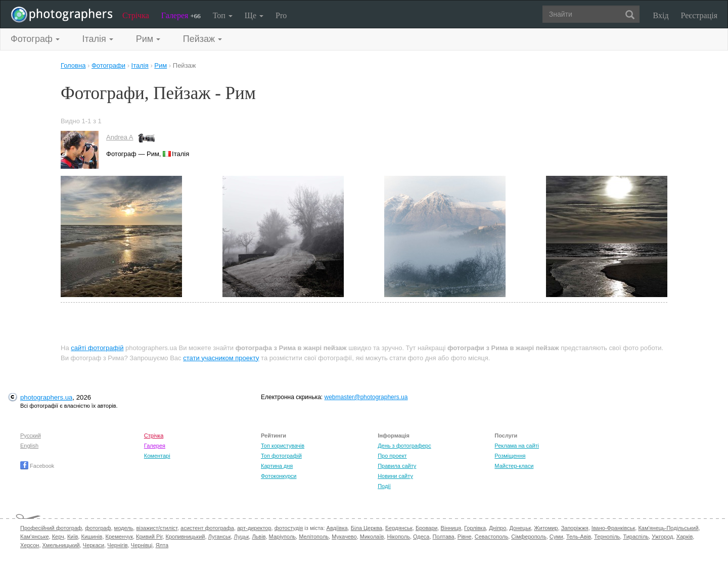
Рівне (465, 537)
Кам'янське (35, 537)
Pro (281, 15)
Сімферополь (529, 537)
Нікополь (398, 537)
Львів (259, 537)
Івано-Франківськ (613, 528)
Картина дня (277, 466)
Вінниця (451, 528)
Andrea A (120, 137)
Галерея (181, 15)
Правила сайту (397, 466)
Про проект (392, 456)
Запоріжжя (575, 528)
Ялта (162, 545)
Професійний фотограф (51, 528)
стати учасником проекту (221, 358)
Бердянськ (399, 528)
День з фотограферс (404, 446)
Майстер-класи (514, 466)
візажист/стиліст (156, 528)
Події (384, 486)
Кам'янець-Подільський (668, 528)
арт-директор (254, 528)
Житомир (546, 528)
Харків (685, 537)
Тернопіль (607, 537)
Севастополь (491, 537)
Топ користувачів (283, 446)
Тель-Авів (579, 537)
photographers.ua (46, 397)
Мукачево (344, 537)
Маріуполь (282, 537)
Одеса (421, 537)
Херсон (30, 545)
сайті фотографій (97, 348)
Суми (556, 537)
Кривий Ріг (149, 537)
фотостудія (289, 528)
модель (124, 528)
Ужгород (662, 537)
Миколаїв (372, 537)
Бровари (427, 528)
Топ (223, 15)
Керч (58, 537)
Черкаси (94, 545)
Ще (254, 15)
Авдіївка (337, 528)
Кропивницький (186, 537)
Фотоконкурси (279, 476)
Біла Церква (367, 528)
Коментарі (157, 456)
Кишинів (92, 537)
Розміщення (510, 456)
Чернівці (142, 545)
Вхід (661, 15)
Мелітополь (314, 537)
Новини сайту (395, 476)
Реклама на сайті (517, 446)
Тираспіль (636, 537)
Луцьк (242, 537)
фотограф (98, 528)
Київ (73, 537)
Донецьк (520, 528)
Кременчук (119, 537)
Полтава (444, 537)
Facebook (37, 466)
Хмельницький (61, 545)
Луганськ (220, 537)
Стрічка (136, 15)
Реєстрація (699, 15)
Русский (31, 436)
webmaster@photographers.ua (366, 397)
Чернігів (117, 545)
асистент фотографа (207, 528)
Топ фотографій (281, 456)
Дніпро (497, 528)
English (29, 446)
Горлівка (475, 528)
